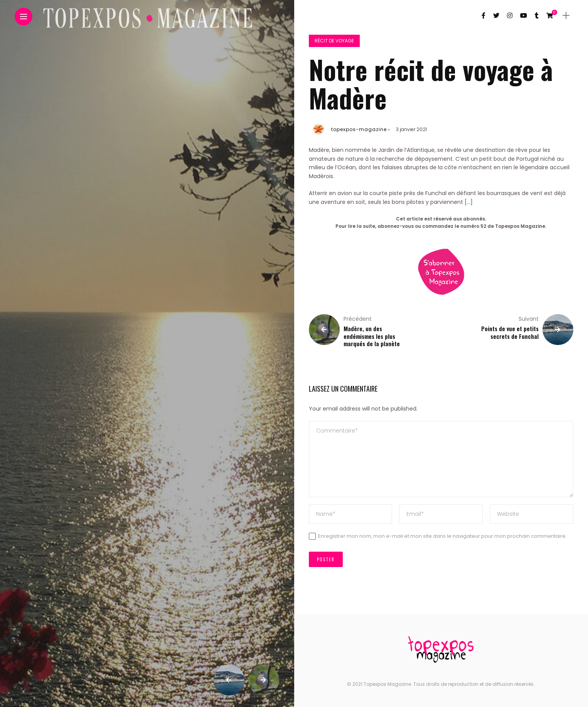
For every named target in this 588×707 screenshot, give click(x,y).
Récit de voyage (334, 41)
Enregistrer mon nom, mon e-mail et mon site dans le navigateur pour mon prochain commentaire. (442, 536)
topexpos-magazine (359, 129)
